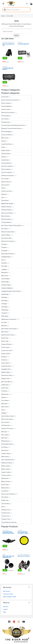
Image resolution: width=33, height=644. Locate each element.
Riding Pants (5, 478)
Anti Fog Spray (6, 116)
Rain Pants (4, 438)
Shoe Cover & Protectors (8, 494)
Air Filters (4, 322)
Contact (5, 609)
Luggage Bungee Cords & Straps (11, 291)
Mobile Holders (6, 372)
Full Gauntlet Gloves (7, 444)
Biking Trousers (6, 481)
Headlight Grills (6, 369)
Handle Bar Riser (6, 366)
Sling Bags (4, 300)
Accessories (5, 97)
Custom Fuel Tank (7, 350)
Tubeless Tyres (6, 519)
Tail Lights (4, 266)
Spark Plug (5, 388)
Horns (3, 260)
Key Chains (5, 229)
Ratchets (4, 194)
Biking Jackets (6, 469)
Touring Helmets (6, 222)
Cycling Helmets (6, 163)
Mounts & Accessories (8, 112)
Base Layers (5, 407)
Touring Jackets (6, 475)
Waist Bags (5, 316)
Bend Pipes (5, 332)
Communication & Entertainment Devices (13, 125)
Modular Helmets (6, 207)
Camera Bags (5, 279)
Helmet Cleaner (6, 154)
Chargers (4, 244)
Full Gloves (5, 447)
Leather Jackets (6, 472)
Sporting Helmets (6, 219)
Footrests (4, 360)
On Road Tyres (6, 513)
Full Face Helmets (7, 172)
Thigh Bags (5, 310)
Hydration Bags (6, 285)
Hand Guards (5, 363)
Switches (4, 247)
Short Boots (5, 497)
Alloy (3, 507)
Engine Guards (6, 150)
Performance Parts (7, 375)
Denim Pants (5, 485)
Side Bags (4, 297)
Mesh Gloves (11, 42)
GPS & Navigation (7, 132)
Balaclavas (5, 404)
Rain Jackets (5, 435)
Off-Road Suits (6, 425)
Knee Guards (5, 422)
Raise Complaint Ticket (10, 597)
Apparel (4, 397)
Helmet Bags (5, 282)
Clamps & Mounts (7, 344)
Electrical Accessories (8, 241)
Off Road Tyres (6, 510)
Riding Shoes (5, 488)
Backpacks (5, 272)
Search (16, 35)
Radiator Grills (5, 379)
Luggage (4, 269)
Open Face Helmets (7, 213)
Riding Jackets (6, 466)
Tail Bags (4, 304)
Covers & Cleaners (7, 135)
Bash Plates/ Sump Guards (9, 329)
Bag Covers (5, 276)
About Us (6, 607)
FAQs (5, 612)
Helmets (4, 157)
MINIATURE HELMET (7, 204)
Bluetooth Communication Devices (11, 128)
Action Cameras (6, 103)
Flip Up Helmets (6, 169)
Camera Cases (6, 109)
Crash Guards (5, 347)
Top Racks (4, 391)
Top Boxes (4, 313)
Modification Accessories (9, 319)
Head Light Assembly (8, 254)
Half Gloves (5, 42)
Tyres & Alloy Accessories (9, 522)
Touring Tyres (5, 516)
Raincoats (4, 432)
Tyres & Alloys (5, 504)
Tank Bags (4, 307)
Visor (3, 197)
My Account (7, 591)
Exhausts (4, 357)
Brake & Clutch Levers (8, 335)
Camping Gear (6, 122)
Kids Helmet (5, 200)
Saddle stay (5, 500)
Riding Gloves (5, 441)
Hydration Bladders (7, 288)
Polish (3, 147)
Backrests (4, 326)
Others (3, 188)
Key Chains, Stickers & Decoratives (11, 225)
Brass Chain (5, 341)
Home (3, 16)
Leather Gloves (6, 453)
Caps (3, 410)
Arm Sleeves (5, 119)
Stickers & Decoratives (8, 232)
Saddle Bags (5, 294)
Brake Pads (5, 338)
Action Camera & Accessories (10, 100)
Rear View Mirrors (7, 382)
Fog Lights (20, 42)
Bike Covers (5, 138)
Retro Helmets (5, 216)
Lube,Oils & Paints (7, 144)
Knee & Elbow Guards (8, 416)
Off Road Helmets (7, 210)
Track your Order (8, 594)
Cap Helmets (5, 160)
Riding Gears (5, 394)
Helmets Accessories (8, 175)
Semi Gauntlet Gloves (8, 460)
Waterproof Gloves (7, 463)
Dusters (4, 141)
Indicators (4, 263)
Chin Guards (5, 179)
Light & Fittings (6, 235)
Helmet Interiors (6, 182)
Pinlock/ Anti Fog (6, 191)
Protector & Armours (7, 428)
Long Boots (5, 491)
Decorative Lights (6, 238)
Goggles (4, 413)
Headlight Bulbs (6, 257)
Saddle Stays (5, 385)
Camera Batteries (6, 106)
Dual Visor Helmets (7, 166)
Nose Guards (5, 185)
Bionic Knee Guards (7, 419)
